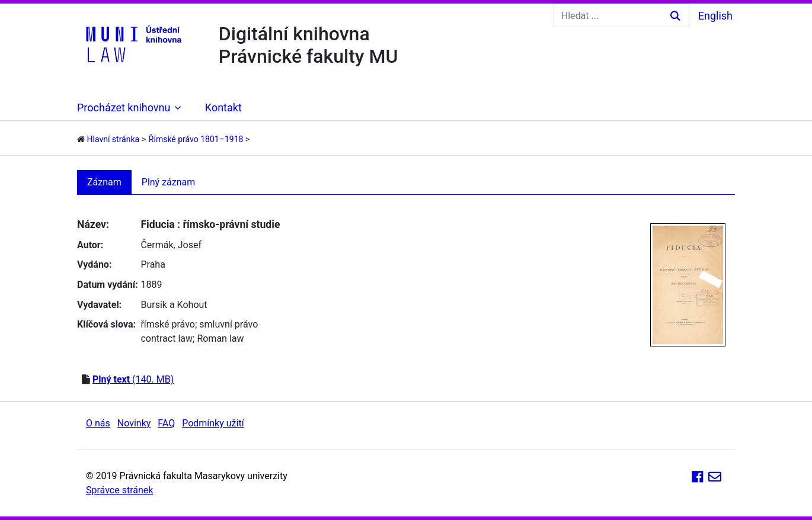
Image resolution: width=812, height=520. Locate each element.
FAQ (166, 423)
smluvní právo (228, 324)
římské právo (168, 324)
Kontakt (223, 107)
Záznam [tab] (104, 182)
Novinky (134, 423)
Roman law (220, 338)
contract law (167, 338)
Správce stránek (119, 490)
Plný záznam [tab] (169, 182)
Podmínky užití (213, 423)
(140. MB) (133, 379)
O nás (98, 423)
